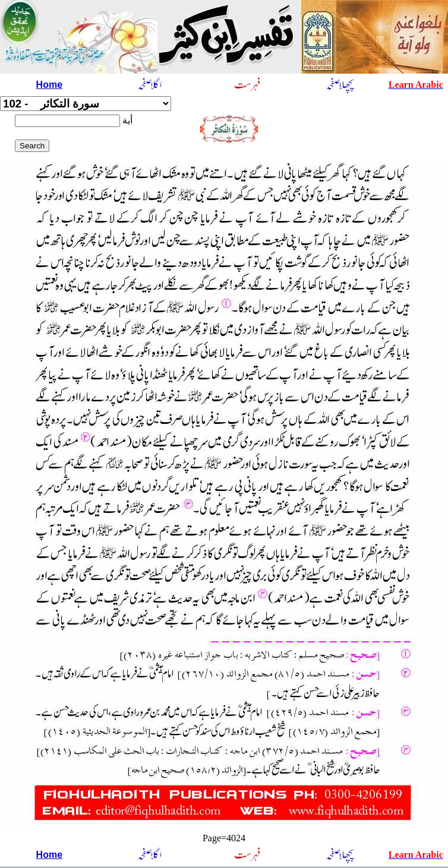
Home (49, 85)
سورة (86, 104)
